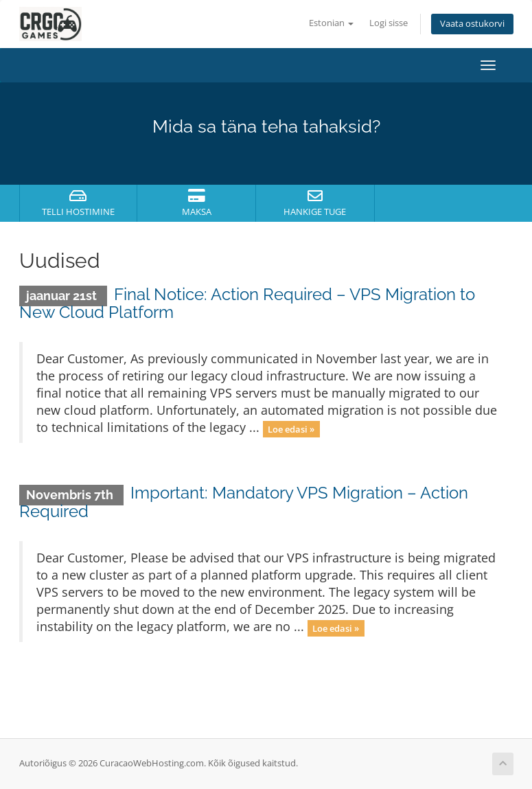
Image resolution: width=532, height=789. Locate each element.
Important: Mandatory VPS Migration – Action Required (244, 502)
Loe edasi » (291, 428)
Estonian (331, 23)
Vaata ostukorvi (472, 24)
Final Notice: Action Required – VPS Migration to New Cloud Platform (247, 303)
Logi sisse (389, 23)
